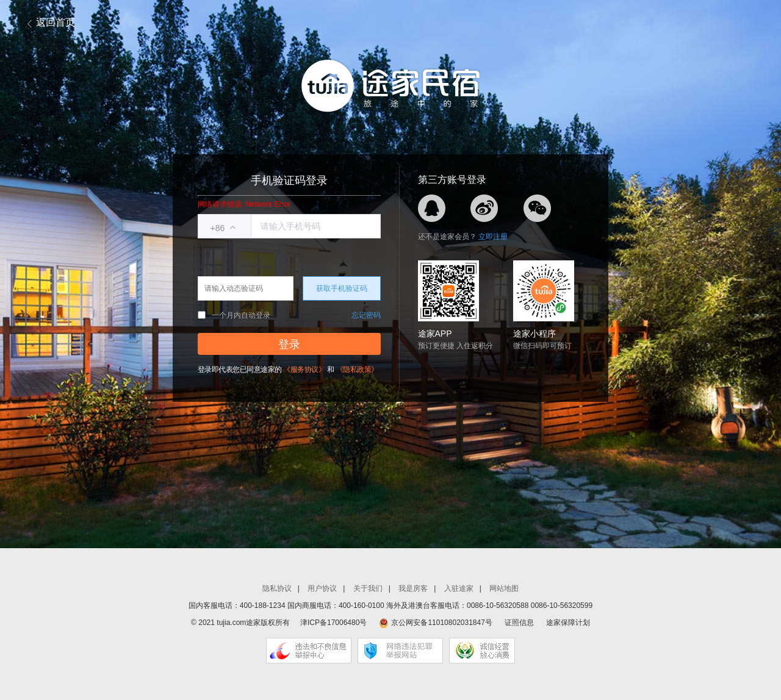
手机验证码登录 (289, 180)
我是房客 (413, 588)
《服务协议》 (304, 370)
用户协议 (322, 588)
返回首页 (56, 22)
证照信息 (519, 623)
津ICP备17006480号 (333, 623)
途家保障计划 (568, 623)
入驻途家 (459, 588)
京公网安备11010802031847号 (441, 623)
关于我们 (368, 588)
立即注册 (493, 237)
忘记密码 (366, 315)
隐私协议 (277, 588)
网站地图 (504, 588)
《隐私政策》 (357, 370)
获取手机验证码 (342, 288)
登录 (289, 345)
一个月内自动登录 (234, 315)
